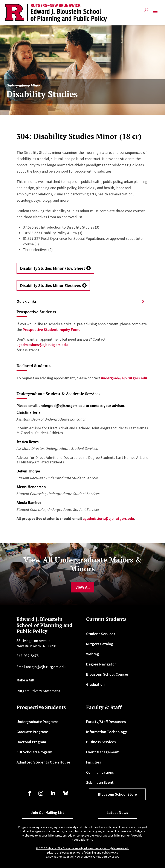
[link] (56, 13)
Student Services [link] (101, 634)
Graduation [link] (95, 684)
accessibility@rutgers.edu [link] (55, 835)
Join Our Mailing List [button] (48, 813)
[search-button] (146, 12)
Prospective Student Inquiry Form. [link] (51, 330)
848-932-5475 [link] (27, 656)
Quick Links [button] (27, 301)
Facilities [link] (94, 762)
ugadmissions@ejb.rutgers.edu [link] (42, 345)
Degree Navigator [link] (101, 664)
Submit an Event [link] (100, 782)
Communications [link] (100, 772)
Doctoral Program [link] (31, 742)
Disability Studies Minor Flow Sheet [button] (53, 268)
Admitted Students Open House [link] (43, 762)
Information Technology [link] (107, 732)
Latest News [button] (117, 813)
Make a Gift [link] (26, 680)
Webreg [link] (93, 654)
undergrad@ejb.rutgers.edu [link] (124, 378)
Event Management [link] (102, 752)
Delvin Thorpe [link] (28, 471)
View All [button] (82, 587)
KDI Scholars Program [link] (34, 752)
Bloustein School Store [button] (117, 794)
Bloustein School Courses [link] (107, 674)
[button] (155, 13)
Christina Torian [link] (30, 412)
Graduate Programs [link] (33, 732)
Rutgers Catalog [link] (100, 644)
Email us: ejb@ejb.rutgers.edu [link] (41, 667)
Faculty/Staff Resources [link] (106, 722)
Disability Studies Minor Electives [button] (50, 285)
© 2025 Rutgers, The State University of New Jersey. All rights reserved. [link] (82, 848)
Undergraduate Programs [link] (37, 722)
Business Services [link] (101, 742)
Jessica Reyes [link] (28, 442)
